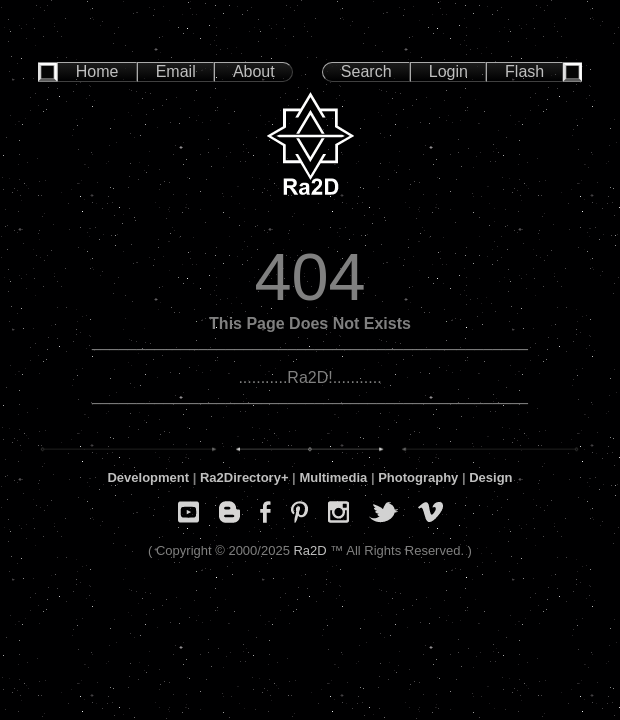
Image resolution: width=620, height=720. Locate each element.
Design (490, 477)
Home (97, 71)
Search (366, 71)
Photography (418, 477)
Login (448, 71)
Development (148, 477)
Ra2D (309, 550)
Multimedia (333, 477)
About (254, 71)
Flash (524, 71)
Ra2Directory (240, 477)
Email (176, 71)
